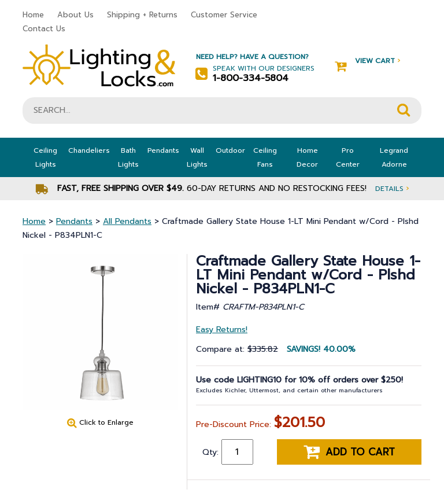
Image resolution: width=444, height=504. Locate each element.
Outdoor (230, 150)
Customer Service (224, 15)
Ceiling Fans (265, 157)
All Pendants (127, 221)
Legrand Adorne (394, 157)
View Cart (367, 61)
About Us (75, 15)
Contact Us (44, 29)
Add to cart (349, 452)
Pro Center (348, 157)
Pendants (163, 150)
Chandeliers (89, 150)
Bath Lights (128, 157)
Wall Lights (197, 157)
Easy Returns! (222, 330)
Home (33, 15)
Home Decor (307, 157)
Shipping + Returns (142, 15)
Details (392, 188)
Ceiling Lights (45, 157)
